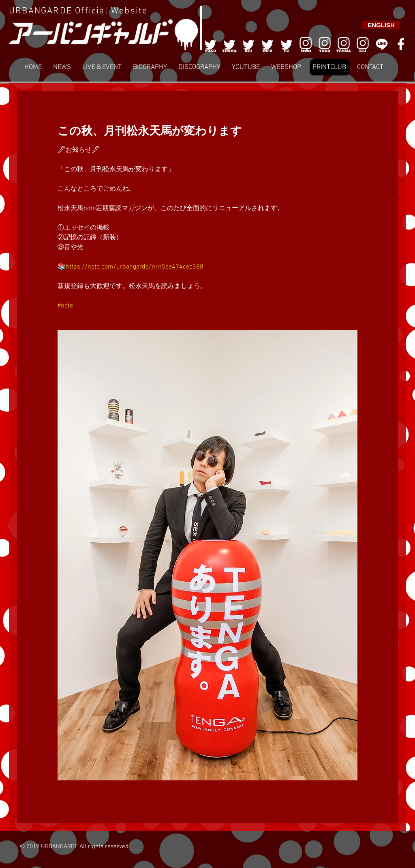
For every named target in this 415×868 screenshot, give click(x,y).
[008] (363, 44)
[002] (229, 44)
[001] (210, 44)
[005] (287, 44)
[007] (344, 44)
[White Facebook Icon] (401, 44)
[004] (267, 44)
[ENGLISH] (381, 25)
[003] (248, 44)
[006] (306, 44)
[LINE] (382, 44)
